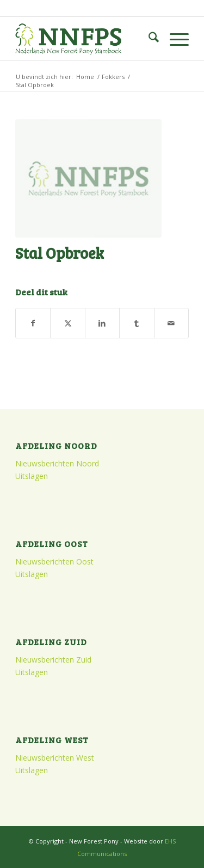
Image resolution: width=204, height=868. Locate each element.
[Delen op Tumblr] (137, 323)
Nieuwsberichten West (55, 758)
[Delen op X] (67, 323)
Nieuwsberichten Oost (54, 562)
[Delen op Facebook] (33, 323)
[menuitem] (148, 39)
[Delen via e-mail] (171, 323)
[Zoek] (148, 39)
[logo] (85, 39)
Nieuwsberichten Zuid (53, 660)
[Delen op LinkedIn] (102, 323)
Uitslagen (32, 476)
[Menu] (174, 39)
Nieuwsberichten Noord (57, 463)
